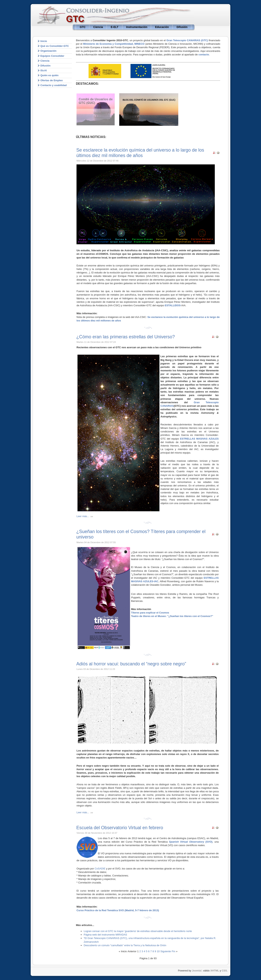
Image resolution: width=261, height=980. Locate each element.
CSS (224, 971)
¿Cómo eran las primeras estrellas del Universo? (126, 337)
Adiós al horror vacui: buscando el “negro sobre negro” (131, 664)
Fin (173, 951)
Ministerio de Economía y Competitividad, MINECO (114, 44)
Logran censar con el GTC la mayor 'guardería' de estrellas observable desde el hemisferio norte (138, 931)
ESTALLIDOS (173, 305)
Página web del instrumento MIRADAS (105, 935)
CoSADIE (100, 869)
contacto (204, 55)
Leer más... (83, 516)
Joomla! (197, 971)
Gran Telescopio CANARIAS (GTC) (187, 40)
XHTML (215, 971)
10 (158, 951)
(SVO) (191, 842)
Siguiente (166, 951)
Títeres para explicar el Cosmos (150, 613)
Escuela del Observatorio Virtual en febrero (120, 828)
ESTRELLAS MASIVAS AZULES (199, 439)
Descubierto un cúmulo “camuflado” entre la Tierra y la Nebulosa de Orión (125, 945)
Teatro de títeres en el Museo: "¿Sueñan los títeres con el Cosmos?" (172, 616)
